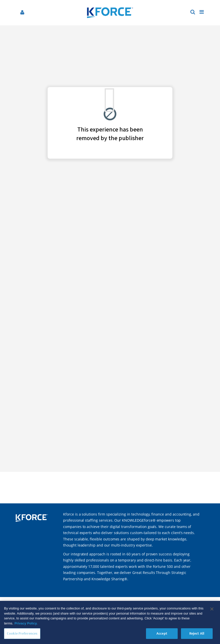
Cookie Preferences (22, 633)
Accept (162, 633)
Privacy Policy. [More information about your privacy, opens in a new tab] (26, 623)
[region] (110, 622)
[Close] (212, 609)
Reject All (197, 633)
